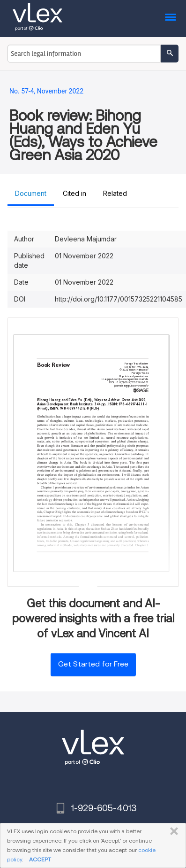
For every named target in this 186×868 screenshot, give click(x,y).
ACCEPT (40, 859)
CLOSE (172, 831)
